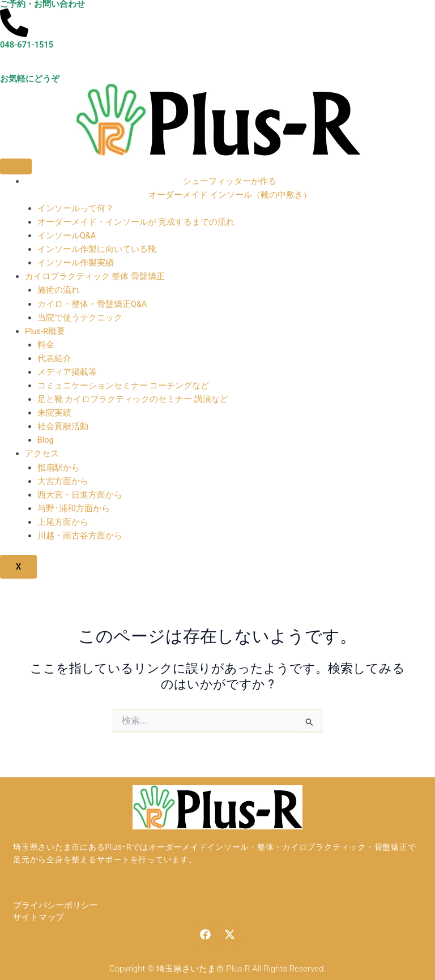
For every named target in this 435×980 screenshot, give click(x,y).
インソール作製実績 (76, 263)
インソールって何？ (76, 208)
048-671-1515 (27, 45)
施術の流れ (59, 290)
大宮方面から (63, 481)
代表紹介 (54, 358)
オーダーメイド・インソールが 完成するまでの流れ (136, 222)
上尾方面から (63, 522)
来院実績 (54, 413)
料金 (46, 345)
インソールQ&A (67, 236)
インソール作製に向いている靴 (97, 249)
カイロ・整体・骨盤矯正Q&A (92, 304)
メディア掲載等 (67, 372)
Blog (46, 440)
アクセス (42, 453)
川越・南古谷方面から (80, 536)
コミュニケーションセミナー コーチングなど (123, 386)
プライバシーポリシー (56, 905)
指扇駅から (59, 468)
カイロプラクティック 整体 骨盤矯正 (95, 276)
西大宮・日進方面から (80, 495)
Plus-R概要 (45, 331)
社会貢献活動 (63, 426)
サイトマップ (39, 917)
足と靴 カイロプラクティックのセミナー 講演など (133, 399)
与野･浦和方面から (74, 508)
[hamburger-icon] (16, 166)
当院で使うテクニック (80, 318)
